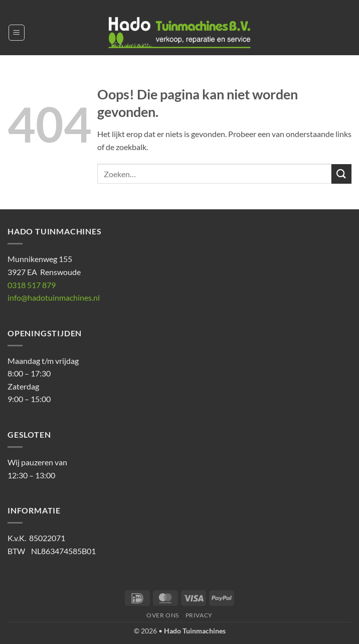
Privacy (199, 615)
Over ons (163, 615)
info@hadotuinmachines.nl (54, 297)
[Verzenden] (341, 174)
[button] (17, 33)
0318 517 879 (32, 285)
